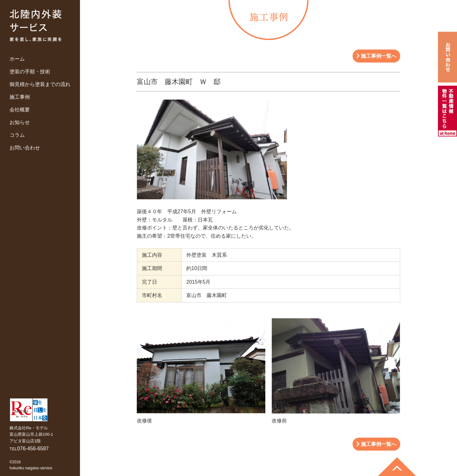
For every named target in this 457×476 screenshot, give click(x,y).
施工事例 (20, 97)
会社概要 (20, 110)
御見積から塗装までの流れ (40, 84)
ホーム (17, 59)
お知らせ (20, 122)
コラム (17, 135)
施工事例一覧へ (379, 56)
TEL (29, 449)
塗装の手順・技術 (30, 72)
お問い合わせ (25, 148)
